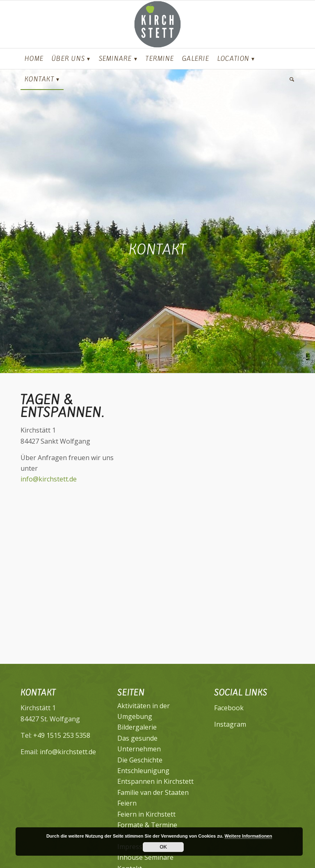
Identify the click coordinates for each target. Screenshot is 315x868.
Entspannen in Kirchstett (155, 781)
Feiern (127, 803)
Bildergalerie (137, 727)
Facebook (229, 708)
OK (163, 847)
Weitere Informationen (249, 836)
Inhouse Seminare (145, 857)
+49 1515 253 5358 (62, 735)
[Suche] (290, 79)
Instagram (230, 724)
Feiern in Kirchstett (146, 814)
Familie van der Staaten (153, 792)
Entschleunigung (143, 771)
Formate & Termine (147, 825)
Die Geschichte (140, 760)
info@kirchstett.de (49, 479)
